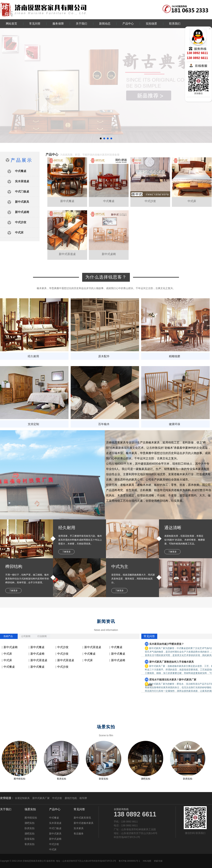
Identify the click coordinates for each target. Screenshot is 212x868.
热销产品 (8, 636)
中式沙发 (21, 222)
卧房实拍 (188, 779)
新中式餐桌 (37, 647)
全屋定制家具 (22, 798)
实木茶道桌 (22, 181)
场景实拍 (30, 809)
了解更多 (66, 552)
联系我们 (175, 24)
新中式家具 (22, 202)
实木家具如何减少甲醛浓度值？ (167, 644)
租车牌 (83, 798)
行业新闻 (42, 636)
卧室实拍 (104, 779)
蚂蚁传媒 (158, 861)
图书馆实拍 (20, 779)
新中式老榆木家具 (84, 823)
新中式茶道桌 (93, 647)
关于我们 (81, 24)
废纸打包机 (71, 798)
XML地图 (147, 861)
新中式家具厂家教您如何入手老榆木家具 (172, 662)
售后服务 (79, 834)
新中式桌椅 (22, 212)
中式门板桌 (22, 192)
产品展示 (22, 160)
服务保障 (58, 24)
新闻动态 (105, 24)
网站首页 (11, 24)
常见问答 (35, 24)
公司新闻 (26, 636)
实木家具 (79, 828)
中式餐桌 (21, 171)
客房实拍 (61, 779)
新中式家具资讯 (82, 818)
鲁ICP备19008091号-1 (129, 861)
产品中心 (128, 24)
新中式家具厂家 (41, 798)
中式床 (19, 232)
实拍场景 (151, 24)
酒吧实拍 (146, 779)
